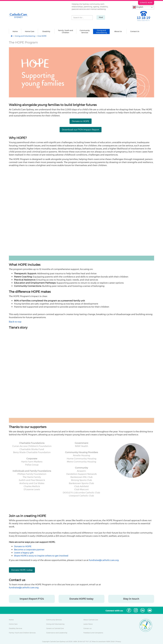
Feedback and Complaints (93, 633)
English (138, 7)
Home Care (13, 624)
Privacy (118, 642)
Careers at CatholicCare (55, 628)
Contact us (87, 628)
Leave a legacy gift (24, 553)
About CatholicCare (91, 620)
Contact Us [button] (135, 31)
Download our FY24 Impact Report (81, 130)
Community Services (54, 620)
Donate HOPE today (22, 570)
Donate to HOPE (81, 121)
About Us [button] (118, 31)
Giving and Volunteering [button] (101, 32)
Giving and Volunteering (25, 36)
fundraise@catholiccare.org (104, 560)
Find (101, 17)
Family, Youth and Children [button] (66, 32)
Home (15, 31)
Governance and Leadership (57, 633)
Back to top (15, 322)
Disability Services (16, 628)
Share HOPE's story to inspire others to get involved (41, 556)
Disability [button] (46, 31)
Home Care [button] (30, 31)
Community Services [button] (85, 32)
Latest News (88, 624)
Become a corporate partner (29, 550)
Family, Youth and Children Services (22, 633)
